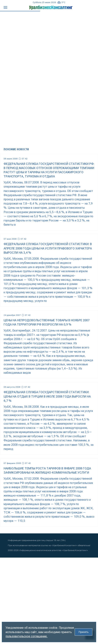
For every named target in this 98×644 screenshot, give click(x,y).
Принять (84, 632)
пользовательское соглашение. (27, 636)
